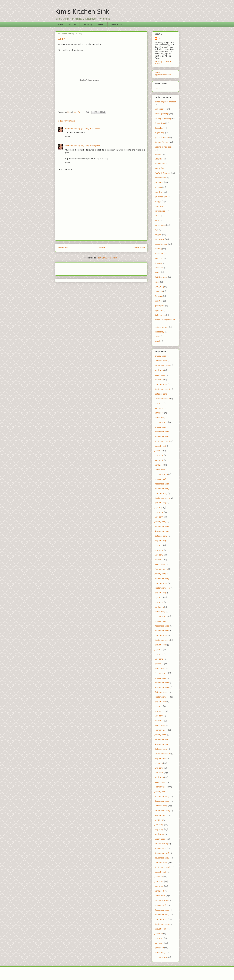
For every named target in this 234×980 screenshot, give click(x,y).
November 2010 (162, 744)
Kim (159, 38)
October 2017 (161, 394)
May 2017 (159, 408)
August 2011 (160, 702)
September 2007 (162, 924)
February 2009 (161, 844)
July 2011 (159, 706)
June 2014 (159, 550)
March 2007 (160, 953)
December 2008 (162, 853)
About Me (73, 24)
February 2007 (161, 957)
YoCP (157, 216)
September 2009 (162, 810)
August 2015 (160, 503)
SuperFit (158, 258)
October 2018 (161, 384)
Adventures (160, 164)
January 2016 (160, 479)
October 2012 (161, 635)
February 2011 (161, 730)
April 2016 (159, 465)
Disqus (158, 272)
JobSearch (159, 182)
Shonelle (69, 128)
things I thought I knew (165, 320)
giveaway (159, 206)
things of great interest (165, 102)
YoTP (157, 336)
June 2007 (159, 938)
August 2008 (160, 872)
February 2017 (161, 422)
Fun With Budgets (163, 173)
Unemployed (160, 178)
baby (157, 220)
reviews (158, 187)
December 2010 (162, 739)
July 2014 (159, 545)
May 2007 (159, 943)
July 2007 (159, 934)
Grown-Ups (160, 123)
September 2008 (162, 867)
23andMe (159, 310)
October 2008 (161, 863)
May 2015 (159, 517)
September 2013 (162, 588)
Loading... (159, 88)
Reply (67, 137)
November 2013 (162, 579)
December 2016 (162, 432)
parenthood (160, 211)
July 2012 (159, 650)
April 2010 (159, 777)
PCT (156, 230)
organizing (159, 133)
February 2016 (161, 474)
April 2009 (159, 834)
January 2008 (160, 905)
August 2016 (160, 446)
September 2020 (162, 365)
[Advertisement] (75, 268)
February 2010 (161, 787)
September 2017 (162, 399)
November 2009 (162, 801)
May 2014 (159, 555)
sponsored (160, 239)
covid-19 (159, 291)
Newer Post (64, 248)
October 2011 (161, 692)
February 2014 (161, 569)
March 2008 (160, 896)
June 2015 (159, 512)
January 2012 (160, 678)
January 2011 (160, 735)
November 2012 (162, 631)
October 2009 (161, 806)
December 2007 (162, 910)
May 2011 (159, 716)
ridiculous (159, 253)
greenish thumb (162, 137)
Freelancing (87, 24)
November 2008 (162, 858)
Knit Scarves (160, 315)
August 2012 (160, 645)
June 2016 (159, 455)
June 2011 (159, 711)
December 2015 (162, 484)
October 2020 (161, 361)
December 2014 (162, 526)
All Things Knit (161, 197)
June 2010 (159, 768)
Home (61, 24)
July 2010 (159, 763)
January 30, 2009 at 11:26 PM (87, 128)
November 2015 (162, 489)
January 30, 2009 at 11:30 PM (87, 146)
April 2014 (159, 560)
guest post (160, 306)
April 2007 (159, 948)
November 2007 (162, 915)
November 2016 (162, 436)
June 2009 (159, 825)
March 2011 (160, 725)
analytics (159, 301)
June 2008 (159, 882)
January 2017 (160, 427)
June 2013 (159, 602)
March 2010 (160, 782)
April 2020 (159, 370)
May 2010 (159, 773)
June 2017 (159, 403)
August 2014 (160, 541)
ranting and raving (163, 118)
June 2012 (159, 654)
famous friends (161, 142)
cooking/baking (162, 114)
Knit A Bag (159, 287)
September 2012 (162, 640)
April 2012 (159, 664)
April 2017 (159, 413)
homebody (159, 109)
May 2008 (159, 886)
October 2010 (161, 749)
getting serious (162, 327)
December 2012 (162, 626)
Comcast (159, 296)
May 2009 (159, 829)
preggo (158, 201)
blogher (158, 235)
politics (158, 154)
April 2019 (159, 380)
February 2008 (161, 900)
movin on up (160, 225)
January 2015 (160, 522)
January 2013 (160, 621)
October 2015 (161, 493)
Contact (101, 24)
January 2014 (160, 574)
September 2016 (162, 441)
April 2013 (159, 607)
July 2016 (159, 451)
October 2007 (161, 919)
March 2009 (160, 839)
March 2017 (160, 418)
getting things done (164, 147)
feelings (158, 263)
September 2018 (162, 389)
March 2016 (160, 470)
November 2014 (162, 531)
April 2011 (159, 721)
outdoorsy (159, 332)
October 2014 (161, 536)
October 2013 (161, 583)
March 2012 (160, 668)
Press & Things (116, 24)
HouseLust (159, 128)
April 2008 (159, 891)
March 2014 (160, 564)
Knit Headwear (161, 277)
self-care (159, 268)
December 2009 (162, 796)
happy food (160, 168)
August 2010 (160, 758)
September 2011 (162, 697)
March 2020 (160, 375)
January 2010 (160, 792)
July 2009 (159, 820)
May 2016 (159, 460)
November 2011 (162, 687)
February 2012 (161, 673)
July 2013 (159, 597)
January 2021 (160, 356)
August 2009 (160, 815)
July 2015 (159, 507)
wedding (158, 192)
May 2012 (159, 659)
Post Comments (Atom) (108, 258)
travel (157, 341)
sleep (157, 282)
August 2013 (160, 593)
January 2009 (160, 848)
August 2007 (160, 929)
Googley (158, 159)
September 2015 (162, 498)
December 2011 (162, 683)
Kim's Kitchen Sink (82, 12)
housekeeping (161, 244)
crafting (158, 249)
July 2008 (159, 877)
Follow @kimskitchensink (163, 74)
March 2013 (160, 612)
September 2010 (162, 754)
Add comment (65, 169)
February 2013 (161, 616)
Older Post (140, 248)
